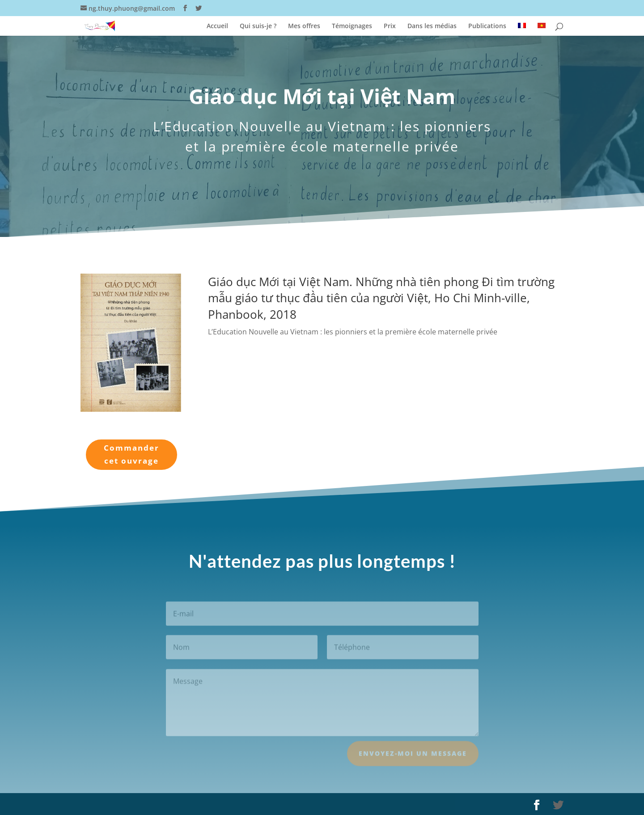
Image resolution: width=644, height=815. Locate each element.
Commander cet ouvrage (131, 454)
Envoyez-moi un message (413, 758)
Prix (390, 26)
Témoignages (352, 26)
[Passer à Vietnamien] (542, 29)
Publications (487, 26)
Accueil (217, 26)
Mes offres (304, 26)
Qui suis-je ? (258, 26)
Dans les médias (432, 26)
